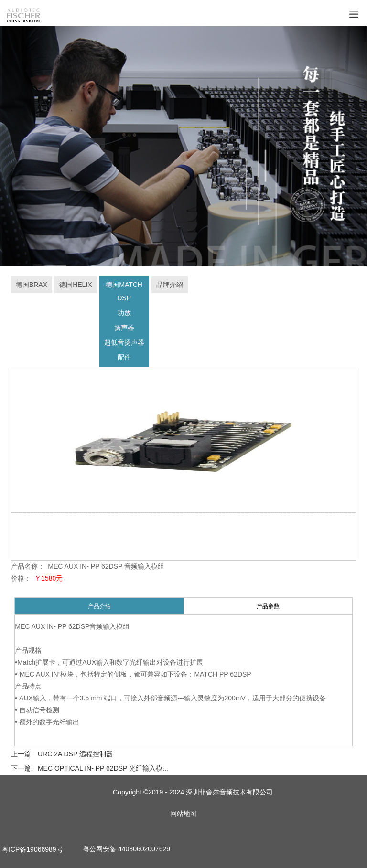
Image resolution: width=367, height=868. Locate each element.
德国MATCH (124, 285)
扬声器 (124, 328)
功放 (124, 313)
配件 (124, 358)
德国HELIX (76, 285)
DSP (124, 298)
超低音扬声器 (124, 343)
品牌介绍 (170, 285)
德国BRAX (32, 285)
